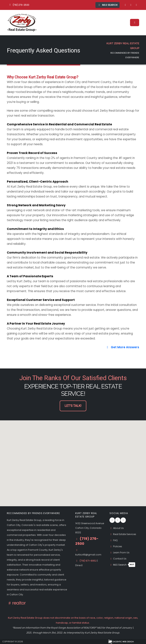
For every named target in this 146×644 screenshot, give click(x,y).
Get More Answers (122, 347)
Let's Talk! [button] (73, 406)
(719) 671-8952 (89, 565)
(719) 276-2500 (19, 5)
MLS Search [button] (108, 5)
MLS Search (123, 565)
